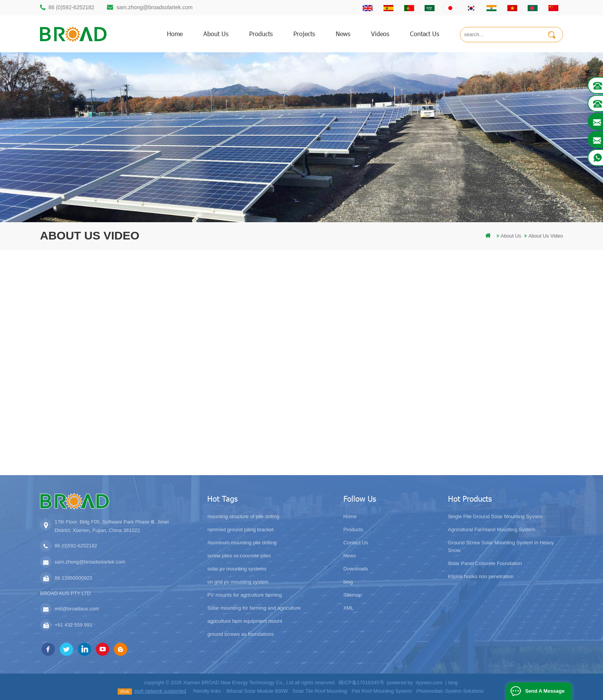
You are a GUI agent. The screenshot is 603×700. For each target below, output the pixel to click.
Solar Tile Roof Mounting (320, 691)
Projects (304, 34)
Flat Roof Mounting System (382, 691)
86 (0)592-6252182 (71, 7)
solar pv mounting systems (237, 569)
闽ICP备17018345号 (361, 683)
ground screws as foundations (241, 634)
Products (353, 530)
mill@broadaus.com (77, 609)
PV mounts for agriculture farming (245, 595)
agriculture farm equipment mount (245, 621)
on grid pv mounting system (238, 582)
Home (350, 516)
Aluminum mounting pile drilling (242, 543)
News (343, 34)
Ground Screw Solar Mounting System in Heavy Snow (501, 546)
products (261, 34)
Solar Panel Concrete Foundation (485, 563)
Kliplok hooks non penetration (481, 576)
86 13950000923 (73, 578)
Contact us (425, 34)
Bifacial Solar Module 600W (257, 691)
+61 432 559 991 (73, 625)
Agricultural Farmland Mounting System (492, 530)
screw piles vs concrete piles (239, 556)
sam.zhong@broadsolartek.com (155, 7)
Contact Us (356, 543)
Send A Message (545, 691)
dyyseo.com (429, 683)
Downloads (356, 569)
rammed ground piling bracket (240, 530)
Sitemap (353, 595)
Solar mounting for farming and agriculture (254, 608)
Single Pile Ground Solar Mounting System (495, 516)
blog (348, 582)
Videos (380, 34)
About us (216, 34)
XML (349, 608)
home (175, 34)
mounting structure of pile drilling (243, 516)
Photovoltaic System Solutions (450, 691)
